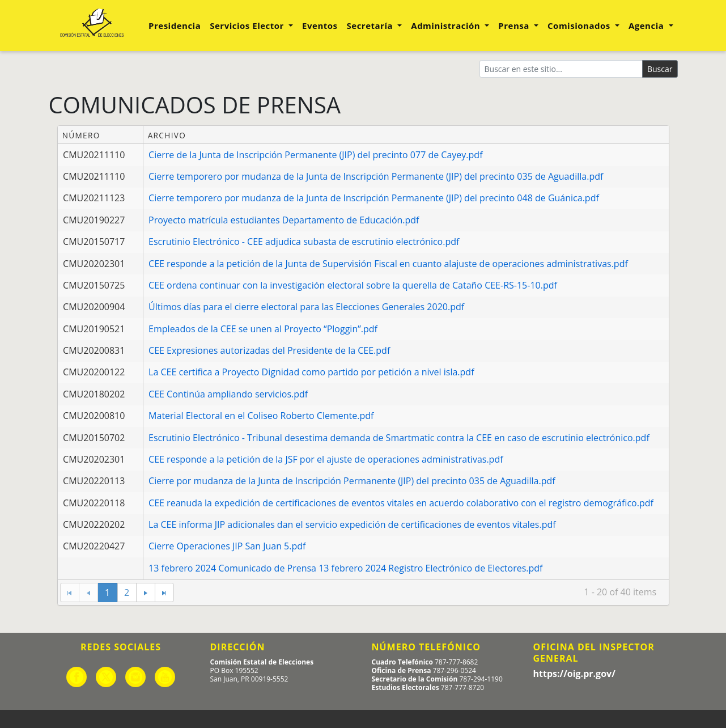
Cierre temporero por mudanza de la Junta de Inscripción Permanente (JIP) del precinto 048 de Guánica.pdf (374, 198)
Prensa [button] (515, 26)
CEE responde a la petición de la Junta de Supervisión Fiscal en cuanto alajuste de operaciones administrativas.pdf (388, 264)
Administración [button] (447, 26)
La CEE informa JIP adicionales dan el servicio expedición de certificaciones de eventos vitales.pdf (352, 524)
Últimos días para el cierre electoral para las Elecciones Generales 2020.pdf (306, 307)
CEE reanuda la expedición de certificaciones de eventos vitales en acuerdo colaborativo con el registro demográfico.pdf (401, 503)
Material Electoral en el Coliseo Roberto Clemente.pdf (261, 416)
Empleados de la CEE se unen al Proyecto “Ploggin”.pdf (263, 329)
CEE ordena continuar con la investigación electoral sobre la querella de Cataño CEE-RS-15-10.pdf (353, 285)
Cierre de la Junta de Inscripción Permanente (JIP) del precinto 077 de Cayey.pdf (315, 155)
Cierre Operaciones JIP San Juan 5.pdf (227, 546)
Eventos (320, 26)
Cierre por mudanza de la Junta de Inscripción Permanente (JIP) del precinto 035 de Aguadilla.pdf (352, 481)
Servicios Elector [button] (248, 26)
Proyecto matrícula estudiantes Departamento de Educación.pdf (284, 220)
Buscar (660, 69)
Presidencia (175, 26)
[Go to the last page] (164, 592)
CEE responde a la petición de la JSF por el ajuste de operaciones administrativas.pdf (326, 459)
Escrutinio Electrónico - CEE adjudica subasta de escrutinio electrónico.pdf (304, 242)
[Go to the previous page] (88, 592)
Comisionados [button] (580, 26)
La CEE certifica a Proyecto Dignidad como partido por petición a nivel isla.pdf (311, 372)
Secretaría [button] (371, 26)
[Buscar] (561, 69)
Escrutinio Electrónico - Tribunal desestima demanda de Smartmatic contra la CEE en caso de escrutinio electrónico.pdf (399, 438)
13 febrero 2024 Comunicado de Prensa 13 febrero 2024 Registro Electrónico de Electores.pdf (345, 568)
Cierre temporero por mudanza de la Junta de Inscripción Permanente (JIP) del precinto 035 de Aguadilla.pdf (376, 176)
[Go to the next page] (145, 592)
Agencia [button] (648, 26)
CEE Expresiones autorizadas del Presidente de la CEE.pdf (269, 350)
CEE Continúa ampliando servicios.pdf (228, 394)
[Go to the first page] (69, 592)
